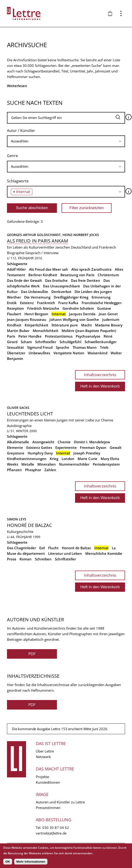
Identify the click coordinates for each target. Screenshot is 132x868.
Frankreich (46, 303)
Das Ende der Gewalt (24, 280)
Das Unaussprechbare (61, 286)
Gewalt (116, 447)
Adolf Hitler (16, 269)
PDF (32, 654)
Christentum (108, 275)
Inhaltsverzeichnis (100, 375)
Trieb (104, 347)
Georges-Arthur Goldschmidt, (35, 235)
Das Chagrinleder (21, 548)
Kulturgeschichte (20, 532)
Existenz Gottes (39, 447)
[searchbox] (66, 141)
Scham (26, 342)
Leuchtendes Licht (30, 414)
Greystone (16, 453)
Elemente (15, 447)
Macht (86, 325)
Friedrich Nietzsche (43, 308)
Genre (12, 156)
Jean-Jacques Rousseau (27, 319)
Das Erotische (56, 280)
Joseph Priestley (87, 453)
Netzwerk (43, 757)
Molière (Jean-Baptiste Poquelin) (89, 331)
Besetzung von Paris (77, 275)
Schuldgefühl (70, 342)
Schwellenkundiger (101, 342)
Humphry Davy (40, 453)
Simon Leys (17, 519)
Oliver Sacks (18, 408)
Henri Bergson (36, 314)
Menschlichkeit (46, 331)
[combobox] (66, 141)
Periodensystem (106, 464)
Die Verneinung (37, 297)
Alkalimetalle (18, 442)
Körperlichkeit (36, 325)
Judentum (111, 319)
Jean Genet (108, 314)
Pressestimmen (48, 808)
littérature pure (65, 325)
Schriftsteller (46, 342)
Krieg (54, 459)
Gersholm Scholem (78, 308)
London (68, 459)
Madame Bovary (109, 325)
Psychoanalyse (88, 336)
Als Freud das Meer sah (49, 269)
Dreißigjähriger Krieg (71, 297)
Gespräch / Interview (42, 253)
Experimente (66, 447)
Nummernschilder (74, 464)
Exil (42, 548)
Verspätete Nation (69, 353)
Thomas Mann (85, 347)
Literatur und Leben (65, 553)
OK (8, 862)
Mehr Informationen (31, 862)
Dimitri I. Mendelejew (92, 442)
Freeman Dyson (93, 447)
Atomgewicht (43, 442)
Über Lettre (45, 751)
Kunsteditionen (48, 782)
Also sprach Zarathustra (91, 269)
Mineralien (47, 464)
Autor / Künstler (21, 131)
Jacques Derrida (82, 314)
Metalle (28, 464)
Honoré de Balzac (30, 525)
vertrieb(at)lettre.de (51, 833)
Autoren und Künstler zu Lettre (60, 802)
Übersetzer (16, 353)
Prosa (12, 559)
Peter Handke (30, 336)
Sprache (63, 347)
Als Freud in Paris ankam (38, 241)
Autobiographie (19, 426)
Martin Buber (18, 331)
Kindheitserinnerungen (27, 459)
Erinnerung (101, 297)
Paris (11, 336)
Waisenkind (97, 353)
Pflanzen (14, 470)
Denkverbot (61, 292)
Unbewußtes (39, 353)
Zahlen (50, 470)
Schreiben (43, 559)
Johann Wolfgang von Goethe (74, 319)
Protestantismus (59, 336)
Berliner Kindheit (43, 275)
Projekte (42, 777)
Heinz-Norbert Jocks (81, 235)
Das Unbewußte (35, 292)
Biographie (16, 253)
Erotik (12, 303)
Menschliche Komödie (104, 553)
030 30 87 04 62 (56, 828)
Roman (26, 559)
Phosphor (33, 470)
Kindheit (14, 325)
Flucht (53, 548)
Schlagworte (18, 181)
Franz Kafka (68, 303)
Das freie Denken (86, 280)
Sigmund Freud (40, 347)
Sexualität (15, 347)
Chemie (64, 442)
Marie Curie (87, 459)
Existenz (27, 303)
